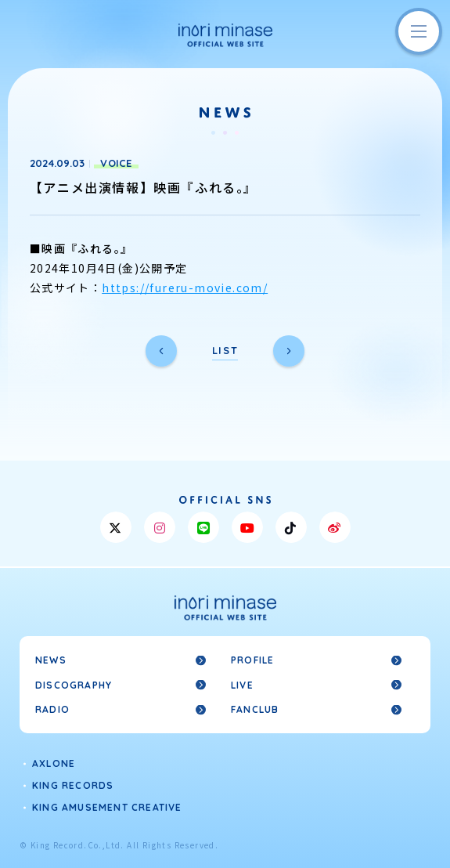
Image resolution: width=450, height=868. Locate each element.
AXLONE (54, 763)
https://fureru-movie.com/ (185, 288)
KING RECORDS (73, 785)
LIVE (242, 685)
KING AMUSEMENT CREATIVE (107, 807)
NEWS (51, 660)
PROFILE (252, 660)
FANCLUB (255, 709)
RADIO (52, 709)
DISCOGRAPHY (74, 685)
